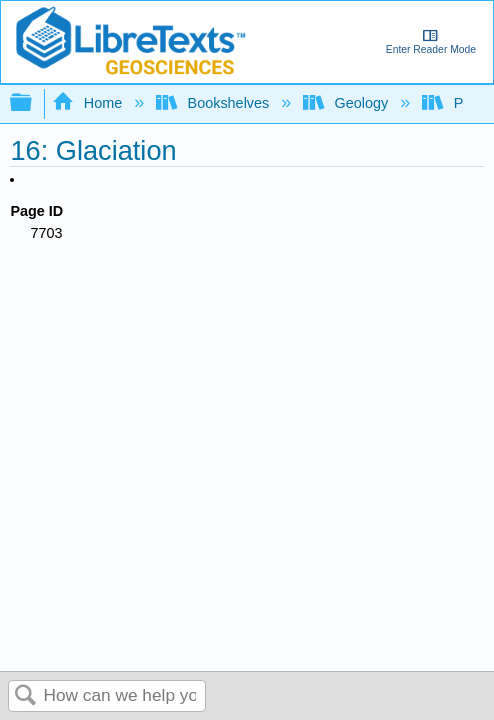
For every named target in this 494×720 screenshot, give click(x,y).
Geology (347, 103)
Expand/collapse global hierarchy (34, 103)
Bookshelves (214, 103)
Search (26, 696)
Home (89, 103)
